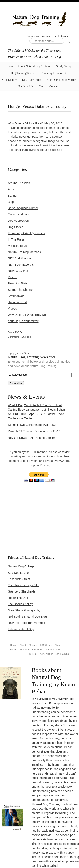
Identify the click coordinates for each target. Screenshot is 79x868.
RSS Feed (46, 645)
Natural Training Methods (24, 252)
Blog (41, 86)
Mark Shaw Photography (24, 610)
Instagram (63, 36)
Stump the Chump (20, 290)
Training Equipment (54, 73)
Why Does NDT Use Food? (26, 123)
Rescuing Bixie (18, 283)
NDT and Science (20, 258)
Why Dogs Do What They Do (27, 315)
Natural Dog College (21, 566)
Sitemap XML (54, 650)
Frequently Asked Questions (26, 233)
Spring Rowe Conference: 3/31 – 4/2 (32, 425)
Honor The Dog (18, 598)
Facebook (45, 36)
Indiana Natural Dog (21, 629)
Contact (54, 86)
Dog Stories (16, 227)
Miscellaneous (17, 246)
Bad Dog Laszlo (18, 573)
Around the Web (19, 183)
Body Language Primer (23, 208)
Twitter (54, 36)
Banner (13, 196)
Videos (13, 309)
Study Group (64, 66)
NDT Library (9, 80)
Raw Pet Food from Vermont (27, 623)
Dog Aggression (31, 80)
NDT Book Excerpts (21, 265)
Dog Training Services (24, 73)
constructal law (19, 214)
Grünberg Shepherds (22, 591)
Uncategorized (17, 302)
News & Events (18, 271)
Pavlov (12, 277)
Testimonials (26, 86)
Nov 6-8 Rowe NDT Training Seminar (32, 438)
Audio (12, 189)
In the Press (16, 239)
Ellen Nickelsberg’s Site (23, 585)
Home (9, 66)
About (23, 645)
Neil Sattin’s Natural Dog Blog (27, 617)
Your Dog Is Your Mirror (61, 80)
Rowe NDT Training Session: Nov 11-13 (34, 431)
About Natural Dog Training (34, 66)
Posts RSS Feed (17, 332)
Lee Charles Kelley (20, 604)
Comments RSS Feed (19, 337)
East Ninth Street (19, 579)
